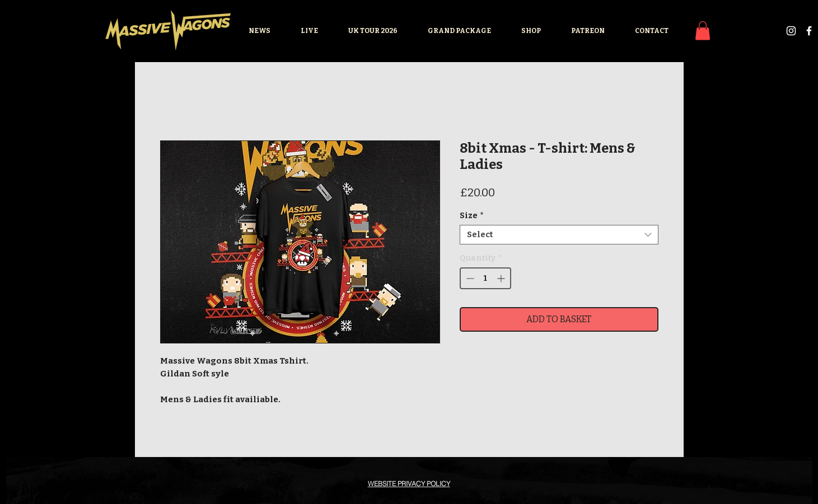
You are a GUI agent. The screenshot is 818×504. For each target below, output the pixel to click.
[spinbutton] (485, 278)
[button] (703, 30)
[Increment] (502, 278)
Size (471, 216)
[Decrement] (469, 278)
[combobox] (559, 235)
